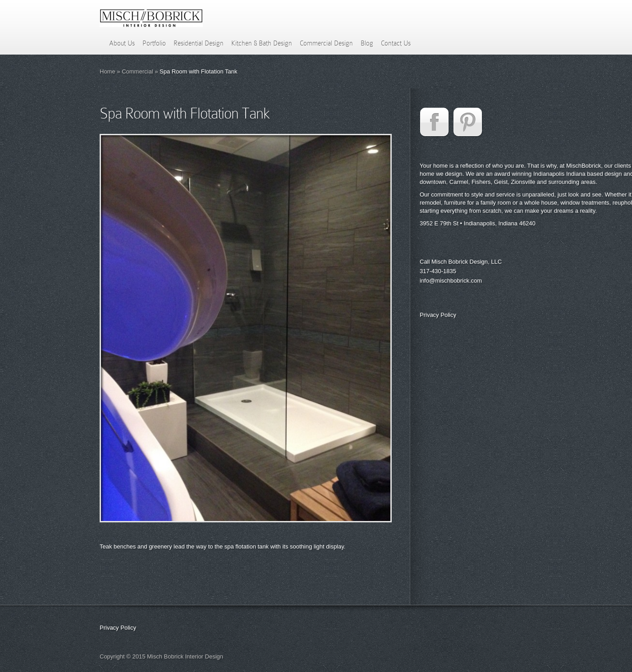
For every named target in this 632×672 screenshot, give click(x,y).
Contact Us (396, 43)
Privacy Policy (438, 315)
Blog (367, 43)
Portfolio (154, 43)
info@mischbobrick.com (451, 281)
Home (108, 71)
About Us (122, 43)
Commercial (137, 71)
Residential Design (199, 43)
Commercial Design (326, 43)
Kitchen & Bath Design (262, 43)
